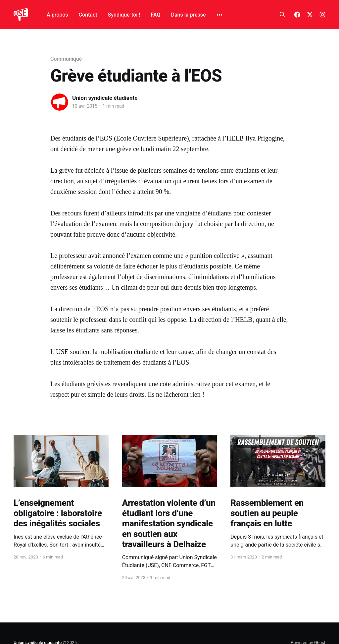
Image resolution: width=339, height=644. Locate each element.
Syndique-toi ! (124, 15)
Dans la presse (189, 15)
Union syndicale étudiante (105, 98)
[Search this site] (282, 15)
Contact (88, 15)
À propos (57, 15)
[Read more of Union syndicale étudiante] (60, 102)
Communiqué (66, 59)
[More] (219, 15)
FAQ (156, 15)
